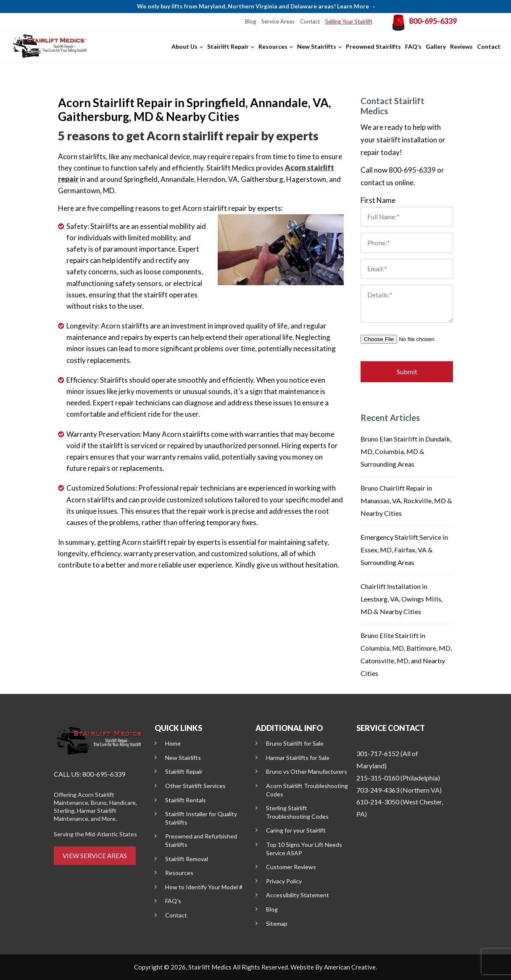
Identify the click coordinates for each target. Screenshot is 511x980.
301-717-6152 (378, 753)
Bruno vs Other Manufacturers (307, 771)
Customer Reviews (291, 867)
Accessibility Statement (298, 895)
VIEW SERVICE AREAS (95, 856)
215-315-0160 (378, 778)
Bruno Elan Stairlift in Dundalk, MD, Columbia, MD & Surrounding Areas (404, 451)
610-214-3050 (378, 802)
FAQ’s (173, 901)
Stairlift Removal (187, 859)
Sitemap (277, 924)
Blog (260, 21)
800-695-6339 (435, 22)
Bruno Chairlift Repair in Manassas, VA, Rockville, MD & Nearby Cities (406, 501)
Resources (179, 873)
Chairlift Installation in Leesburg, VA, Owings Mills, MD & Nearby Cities (404, 599)
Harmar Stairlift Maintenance (85, 814)
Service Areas (286, 21)
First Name (378, 200)
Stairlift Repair (184, 771)
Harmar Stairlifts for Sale (298, 758)
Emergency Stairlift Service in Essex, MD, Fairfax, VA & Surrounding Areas (407, 550)
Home (173, 743)
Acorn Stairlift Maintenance (84, 799)
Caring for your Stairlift (296, 830)
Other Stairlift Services (195, 786)
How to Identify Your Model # (204, 887)
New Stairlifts (183, 758)
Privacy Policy (284, 881)
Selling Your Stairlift (354, 21)
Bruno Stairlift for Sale (295, 743)
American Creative (350, 967)
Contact (317, 21)
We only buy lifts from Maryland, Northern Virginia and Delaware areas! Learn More (255, 7)
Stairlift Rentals (186, 800)
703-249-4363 (378, 790)
